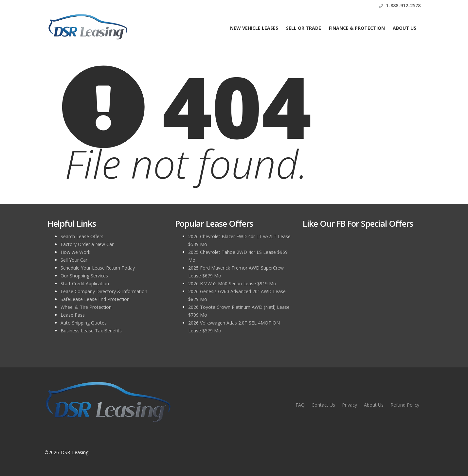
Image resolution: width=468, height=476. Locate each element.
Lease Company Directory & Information (104, 291)
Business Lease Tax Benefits (91, 331)
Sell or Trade (304, 28)
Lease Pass (73, 315)
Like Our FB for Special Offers (358, 223)
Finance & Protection (357, 28)
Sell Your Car (74, 260)
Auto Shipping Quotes (84, 323)
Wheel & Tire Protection (86, 307)
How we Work (75, 252)
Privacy (350, 405)
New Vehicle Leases (254, 28)
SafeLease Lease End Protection (95, 299)
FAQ (300, 405)
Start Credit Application (85, 283)
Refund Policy (405, 405)
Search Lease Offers (82, 236)
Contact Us (323, 405)
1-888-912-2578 (400, 5)
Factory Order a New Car (87, 244)
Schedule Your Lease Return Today (98, 268)
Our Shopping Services (84, 276)
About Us (405, 28)
